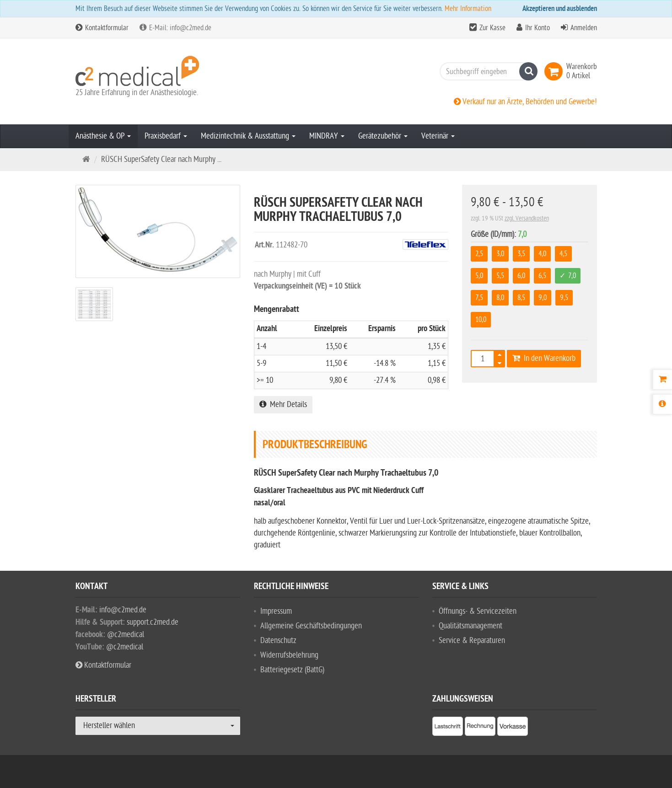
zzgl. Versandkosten (527, 218)
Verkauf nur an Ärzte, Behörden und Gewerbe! (525, 102)
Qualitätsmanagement (470, 626)
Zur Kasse (492, 28)
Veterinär (438, 136)
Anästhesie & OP (103, 136)
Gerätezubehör (383, 136)
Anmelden (584, 28)
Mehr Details (283, 405)
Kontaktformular (102, 28)
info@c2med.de (123, 610)
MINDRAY (327, 136)
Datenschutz (278, 641)
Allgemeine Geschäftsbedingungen (311, 626)
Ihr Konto (538, 28)
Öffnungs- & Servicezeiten (478, 611)
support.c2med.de (153, 622)
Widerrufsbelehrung (289, 655)
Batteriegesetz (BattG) (292, 670)
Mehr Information (468, 9)
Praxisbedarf (166, 136)
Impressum (276, 611)
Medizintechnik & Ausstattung (248, 136)
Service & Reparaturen (472, 641)
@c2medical (126, 635)
